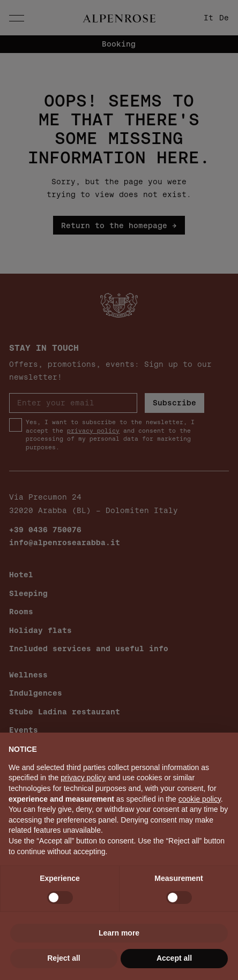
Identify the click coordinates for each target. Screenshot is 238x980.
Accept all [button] (174, 958)
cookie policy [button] (200, 799)
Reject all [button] (64, 958)
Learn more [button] (119, 933)
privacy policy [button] (83, 778)
